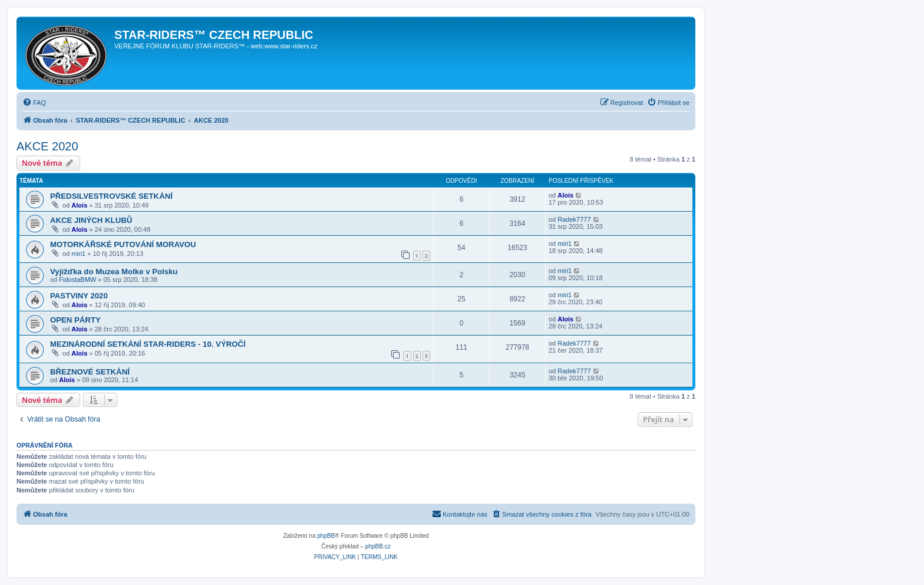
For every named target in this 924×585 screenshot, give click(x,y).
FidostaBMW (77, 280)
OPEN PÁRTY (75, 320)
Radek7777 (574, 219)
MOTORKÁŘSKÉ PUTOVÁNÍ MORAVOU (123, 244)
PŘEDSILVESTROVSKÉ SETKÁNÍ (111, 196)
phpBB (326, 536)
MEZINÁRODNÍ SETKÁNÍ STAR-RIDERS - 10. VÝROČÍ (148, 344)
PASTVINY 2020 (79, 296)
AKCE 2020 (47, 146)
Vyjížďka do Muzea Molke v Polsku (114, 272)
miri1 (78, 254)
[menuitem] (34, 103)
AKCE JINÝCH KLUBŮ (91, 220)
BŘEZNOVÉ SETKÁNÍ (90, 372)
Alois (79, 205)
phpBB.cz (378, 546)
